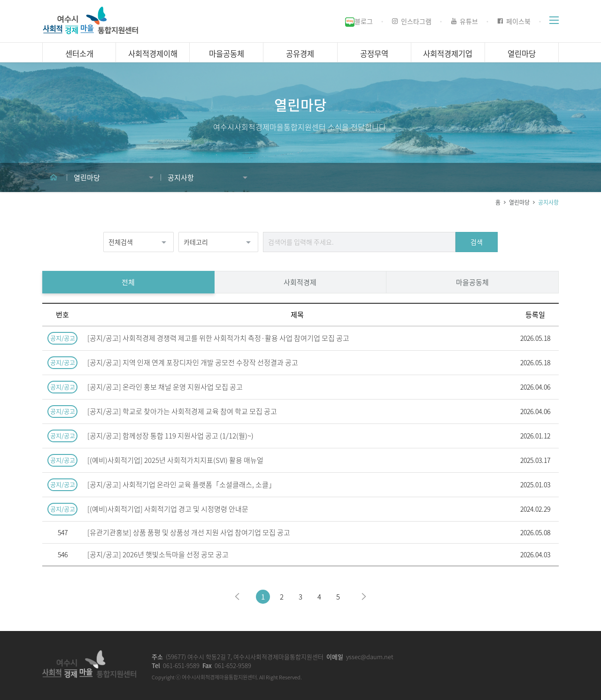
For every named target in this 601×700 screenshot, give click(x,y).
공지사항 (548, 206)
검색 (477, 246)
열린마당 (519, 206)
